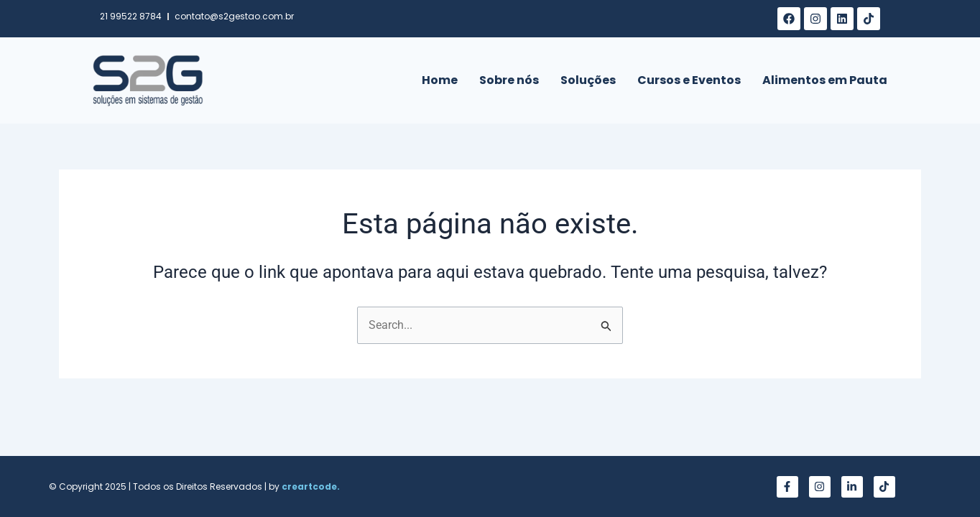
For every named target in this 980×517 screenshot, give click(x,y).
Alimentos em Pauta (825, 80)
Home (440, 80)
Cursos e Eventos (689, 80)
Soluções (588, 80)
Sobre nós (509, 80)
